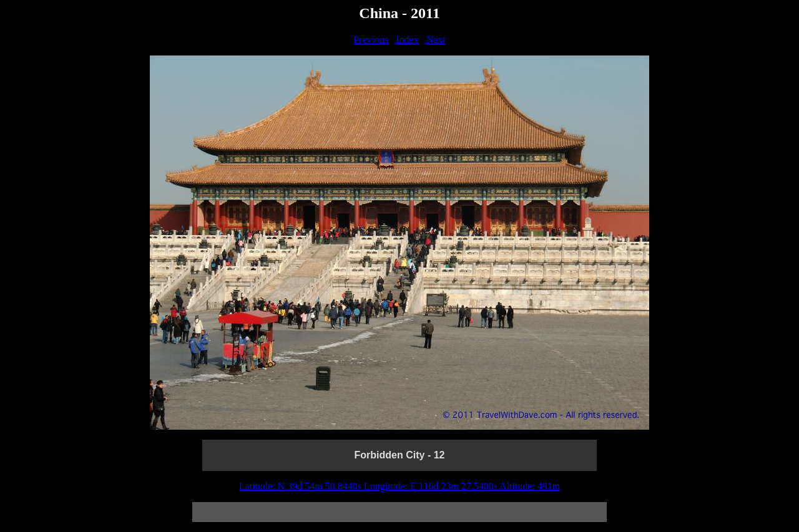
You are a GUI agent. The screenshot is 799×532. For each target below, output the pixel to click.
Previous (371, 40)
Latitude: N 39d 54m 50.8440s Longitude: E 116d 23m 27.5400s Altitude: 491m (400, 486)
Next (436, 40)
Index (407, 40)
